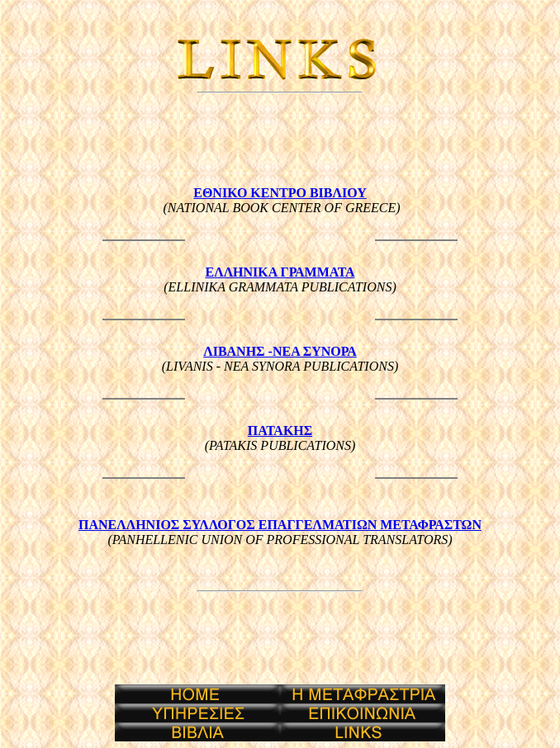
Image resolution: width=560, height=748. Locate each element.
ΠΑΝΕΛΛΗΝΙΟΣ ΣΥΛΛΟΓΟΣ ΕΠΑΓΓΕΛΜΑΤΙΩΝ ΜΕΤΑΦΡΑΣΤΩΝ (280, 525)
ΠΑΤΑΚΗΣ (280, 431)
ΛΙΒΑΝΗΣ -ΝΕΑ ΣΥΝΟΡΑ (280, 351)
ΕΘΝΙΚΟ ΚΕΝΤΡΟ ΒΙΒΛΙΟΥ (280, 193)
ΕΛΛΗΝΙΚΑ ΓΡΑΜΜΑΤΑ (280, 272)
